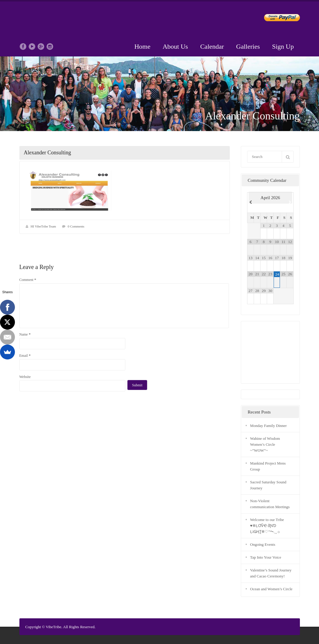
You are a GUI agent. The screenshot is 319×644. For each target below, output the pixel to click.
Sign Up (283, 46)
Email (25, 355)
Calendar (212, 46)
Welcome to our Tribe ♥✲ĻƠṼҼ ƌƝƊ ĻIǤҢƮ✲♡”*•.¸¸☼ (267, 526)
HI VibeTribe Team (43, 226)
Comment (28, 280)
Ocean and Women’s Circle (271, 589)
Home (142, 46)
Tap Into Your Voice (266, 557)
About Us (175, 46)
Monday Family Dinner (268, 426)
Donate (277, 19)
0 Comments (76, 226)
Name (25, 334)
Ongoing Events (263, 544)
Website (25, 377)
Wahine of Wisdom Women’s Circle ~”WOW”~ (265, 444)
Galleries (248, 46)
